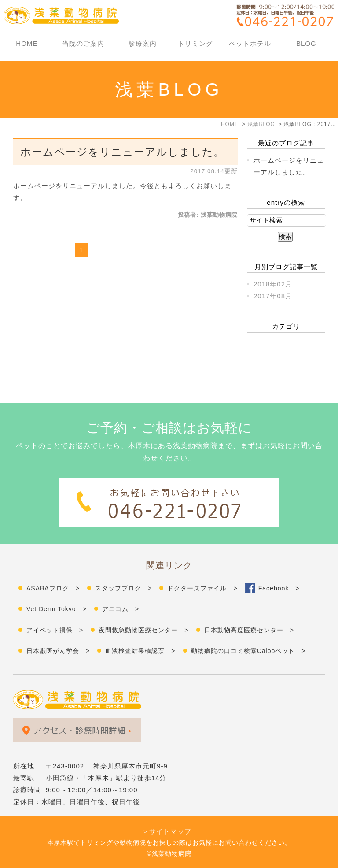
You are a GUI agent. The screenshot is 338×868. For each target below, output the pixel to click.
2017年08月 (273, 296)
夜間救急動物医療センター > (143, 630)
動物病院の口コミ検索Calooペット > (248, 651)
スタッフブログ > (123, 588)
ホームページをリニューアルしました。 (122, 152)
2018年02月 (273, 284)
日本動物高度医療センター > (249, 630)
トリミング (195, 43)
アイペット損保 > (55, 630)
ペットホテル (250, 43)
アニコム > (121, 609)
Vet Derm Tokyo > (57, 609)
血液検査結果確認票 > (140, 651)
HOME (27, 43)
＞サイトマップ (167, 831)
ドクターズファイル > (202, 588)
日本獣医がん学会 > (58, 651)
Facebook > (279, 588)
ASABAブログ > (53, 588)
